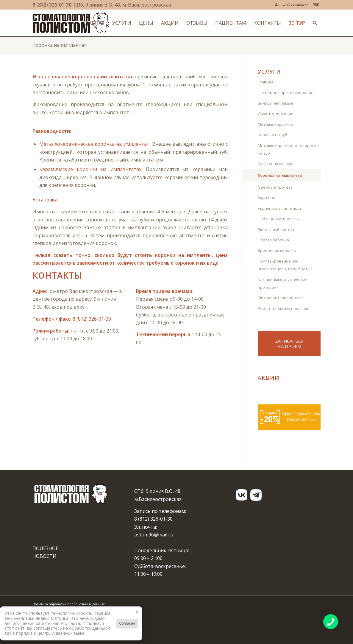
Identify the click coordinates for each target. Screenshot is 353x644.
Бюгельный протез (276, 229)
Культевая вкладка (276, 164)
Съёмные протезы (276, 187)
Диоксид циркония (275, 114)
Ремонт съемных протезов (284, 308)
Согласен (127, 623)
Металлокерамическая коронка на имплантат (94, 144)
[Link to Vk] (316, 4)
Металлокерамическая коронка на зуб (288, 149)
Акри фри (267, 198)
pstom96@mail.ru (154, 535)
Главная (265, 82)
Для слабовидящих (292, 4)
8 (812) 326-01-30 (52, 5)
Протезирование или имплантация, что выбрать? (285, 265)
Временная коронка (277, 250)
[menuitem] (290, 4)
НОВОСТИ (44, 556)
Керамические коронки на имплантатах (90, 169)
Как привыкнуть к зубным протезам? (283, 283)
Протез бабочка (273, 240)
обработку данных (89, 628)
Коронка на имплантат (60, 45)
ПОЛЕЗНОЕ (45, 548)
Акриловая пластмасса (279, 208)
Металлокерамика (275, 124)
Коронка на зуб (272, 135)
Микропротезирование (280, 298)
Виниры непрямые (275, 103)
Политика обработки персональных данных (69, 604)
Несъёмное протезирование (286, 93)
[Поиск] (315, 23)
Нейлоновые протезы (279, 219)
